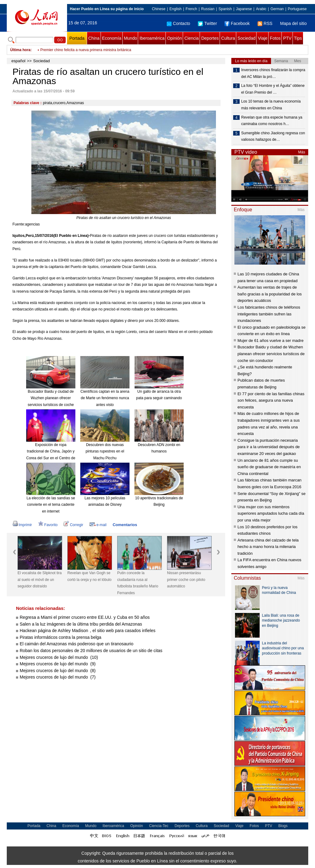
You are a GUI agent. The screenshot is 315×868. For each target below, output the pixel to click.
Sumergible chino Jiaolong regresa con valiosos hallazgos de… (273, 136)
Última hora (20, 50)
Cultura (228, 38)
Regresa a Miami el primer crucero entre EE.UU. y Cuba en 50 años (85, 617)
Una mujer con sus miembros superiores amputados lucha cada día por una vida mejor (271, 513)
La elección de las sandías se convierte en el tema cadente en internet (51, 505)
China (94, 38)
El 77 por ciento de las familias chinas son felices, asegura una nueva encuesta (271, 400)
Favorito (48, 525)
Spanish (225, 9)
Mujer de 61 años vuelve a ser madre (271, 341)
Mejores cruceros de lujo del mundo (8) (58, 671)
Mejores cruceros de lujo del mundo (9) (58, 664)
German (277, 9)
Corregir (73, 525)
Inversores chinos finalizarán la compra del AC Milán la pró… (273, 73)
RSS (265, 23)
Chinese (159, 9)
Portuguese (297, 9)
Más (302, 152)
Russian (208, 9)
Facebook (237, 23)
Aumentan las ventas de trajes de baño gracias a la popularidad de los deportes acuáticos (270, 294)
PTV (287, 38)
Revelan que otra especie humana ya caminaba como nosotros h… (272, 121)
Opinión (174, 38)
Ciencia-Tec (159, 826)
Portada (77, 38)
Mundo (131, 38)
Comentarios (125, 525)
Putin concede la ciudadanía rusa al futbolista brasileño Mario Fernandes (138, 583)
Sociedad (246, 38)
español (18, 61)
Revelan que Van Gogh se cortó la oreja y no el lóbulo (89, 576)
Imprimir (22, 525)
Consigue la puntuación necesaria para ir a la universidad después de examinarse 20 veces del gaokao (269, 447)
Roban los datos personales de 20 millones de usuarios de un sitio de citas (91, 651)
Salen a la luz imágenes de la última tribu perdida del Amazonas (81, 624)
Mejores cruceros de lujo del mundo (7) (58, 677)
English (175, 9)
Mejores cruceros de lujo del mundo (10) (59, 657)
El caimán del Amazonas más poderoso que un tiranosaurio (77, 644)
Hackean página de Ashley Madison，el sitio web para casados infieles (88, 631)
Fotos (275, 38)
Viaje (263, 38)
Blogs (283, 826)
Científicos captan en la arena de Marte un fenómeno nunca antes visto (105, 398)
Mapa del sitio (293, 23)
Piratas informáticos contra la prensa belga (60, 637)
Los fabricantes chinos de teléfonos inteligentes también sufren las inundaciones (269, 314)
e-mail (98, 525)
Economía (112, 38)
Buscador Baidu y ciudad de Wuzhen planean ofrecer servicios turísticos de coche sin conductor (271, 354)
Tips (298, 38)
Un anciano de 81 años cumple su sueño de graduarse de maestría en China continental (269, 467)
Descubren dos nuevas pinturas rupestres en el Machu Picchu (105, 451)
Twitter (207, 23)
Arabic (261, 9)
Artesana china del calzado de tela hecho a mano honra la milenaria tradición (268, 547)
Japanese (244, 9)
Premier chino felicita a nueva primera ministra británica (86, 50)
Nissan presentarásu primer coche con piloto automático (186, 580)
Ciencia (191, 38)
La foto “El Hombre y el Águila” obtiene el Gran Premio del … (273, 89)
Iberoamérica (152, 38)
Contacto (178, 23)
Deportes (210, 38)
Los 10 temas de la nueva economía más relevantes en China (271, 105)
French (191, 9)
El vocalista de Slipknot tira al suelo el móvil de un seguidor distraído (40, 580)
